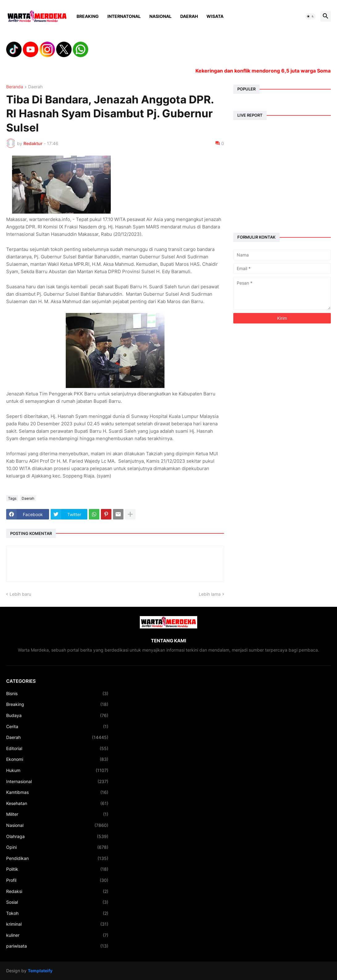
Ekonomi (57, 759)
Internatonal (124, 16)
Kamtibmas (57, 792)
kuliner (57, 935)
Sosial (57, 902)
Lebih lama (210, 594)
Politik (57, 869)
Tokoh (57, 913)
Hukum (57, 770)
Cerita (57, 727)
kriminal (57, 924)
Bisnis (57, 694)
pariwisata (57, 946)
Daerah (189, 16)
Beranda (15, 87)
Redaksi (57, 891)
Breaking (88, 16)
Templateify (40, 971)
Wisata (215, 16)
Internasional (57, 782)
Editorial (57, 749)
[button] (310, 16)
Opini (57, 847)
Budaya (57, 715)
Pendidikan (57, 858)
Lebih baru (20, 594)
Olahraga (57, 836)
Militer (57, 814)
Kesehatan (57, 803)
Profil (57, 880)
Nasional (160, 16)
